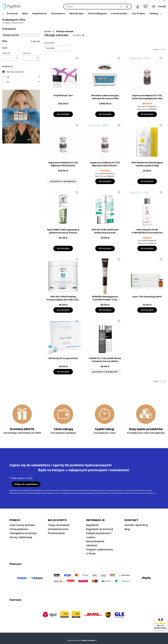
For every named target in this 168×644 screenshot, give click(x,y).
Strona (156, 49)
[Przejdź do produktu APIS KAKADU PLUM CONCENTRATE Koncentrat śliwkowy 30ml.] (147, 209)
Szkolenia (92, 545)
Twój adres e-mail (22, 478)
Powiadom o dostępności (63, 181)
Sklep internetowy (81, 640)
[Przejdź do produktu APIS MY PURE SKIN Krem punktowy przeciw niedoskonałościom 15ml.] (105, 209)
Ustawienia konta (58, 529)
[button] (127, 7)
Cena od (6, 53)
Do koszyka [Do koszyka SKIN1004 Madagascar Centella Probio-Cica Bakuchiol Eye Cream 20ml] (105, 310)
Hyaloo (48, 31)
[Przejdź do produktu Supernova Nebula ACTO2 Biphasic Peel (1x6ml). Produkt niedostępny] (63, 142)
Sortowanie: (49, 43)
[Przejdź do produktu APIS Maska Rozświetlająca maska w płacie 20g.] (147, 142)
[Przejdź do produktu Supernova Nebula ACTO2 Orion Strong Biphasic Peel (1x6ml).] (147, 75)
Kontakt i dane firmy (136, 525)
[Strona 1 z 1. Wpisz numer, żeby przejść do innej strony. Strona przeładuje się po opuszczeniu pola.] (161, 49)
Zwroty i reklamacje (21, 537)
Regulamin (92, 525)
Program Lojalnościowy (100, 550)
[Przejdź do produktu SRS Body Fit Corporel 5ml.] (63, 338)
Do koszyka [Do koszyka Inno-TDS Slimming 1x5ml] (147, 310)
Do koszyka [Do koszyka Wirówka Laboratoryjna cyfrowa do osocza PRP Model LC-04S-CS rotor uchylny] (105, 114)
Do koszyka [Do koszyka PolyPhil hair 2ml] (63, 114)
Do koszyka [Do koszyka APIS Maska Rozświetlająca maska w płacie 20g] (147, 181)
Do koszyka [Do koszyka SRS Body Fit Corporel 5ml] (63, 372)
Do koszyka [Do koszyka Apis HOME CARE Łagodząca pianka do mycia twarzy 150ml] (63, 248)
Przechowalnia (56, 533)
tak (8, 77)
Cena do (27, 53)
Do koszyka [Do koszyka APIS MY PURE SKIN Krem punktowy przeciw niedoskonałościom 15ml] (105, 248)
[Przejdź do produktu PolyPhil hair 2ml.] (63, 75)
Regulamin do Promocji (100, 529)
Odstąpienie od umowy (23, 533)
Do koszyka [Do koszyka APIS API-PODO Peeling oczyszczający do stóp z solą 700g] (63, 310)
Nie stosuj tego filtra (15, 72)
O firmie (91, 554)
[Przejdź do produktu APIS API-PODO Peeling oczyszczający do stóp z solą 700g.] (63, 276)
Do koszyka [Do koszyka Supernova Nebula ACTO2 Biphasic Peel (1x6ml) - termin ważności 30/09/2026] (105, 181)
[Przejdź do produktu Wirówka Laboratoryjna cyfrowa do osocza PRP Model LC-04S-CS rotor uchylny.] (105, 75)
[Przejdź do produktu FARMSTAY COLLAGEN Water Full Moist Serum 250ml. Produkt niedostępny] (105, 338)
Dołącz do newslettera (26, 484)
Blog (127, 529)
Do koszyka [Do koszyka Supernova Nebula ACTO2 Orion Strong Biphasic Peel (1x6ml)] (147, 114)
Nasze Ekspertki (95, 541)
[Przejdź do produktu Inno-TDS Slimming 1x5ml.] (147, 276)
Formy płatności (19, 529)
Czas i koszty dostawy (22, 525)
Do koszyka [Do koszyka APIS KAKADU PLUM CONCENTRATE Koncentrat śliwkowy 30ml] (147, 248)
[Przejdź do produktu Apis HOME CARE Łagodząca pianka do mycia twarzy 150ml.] (63, 209)
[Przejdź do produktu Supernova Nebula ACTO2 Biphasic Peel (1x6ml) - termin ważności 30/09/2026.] (105, 142)
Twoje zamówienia (59, 525)
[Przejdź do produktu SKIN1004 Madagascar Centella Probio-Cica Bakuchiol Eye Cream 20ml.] (105, 276)
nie (8, 82)
